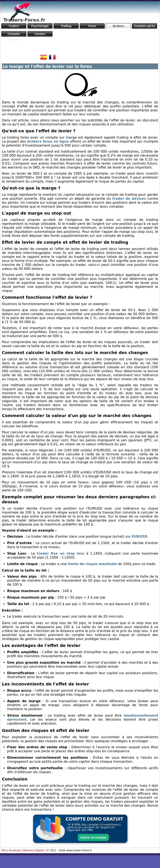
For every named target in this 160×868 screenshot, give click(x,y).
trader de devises (129, 199)
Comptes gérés (144, 26)
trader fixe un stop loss (61, 553)
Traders (14, 26)
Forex (92, 26)
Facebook (15, 850)
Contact (40, 34)
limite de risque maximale (92, 564)
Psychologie (40, 26)
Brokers (118, 26)
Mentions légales (34, 850)
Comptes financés (14, 34)
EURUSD (140, 536)
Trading (66, 26)
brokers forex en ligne (48, 141)
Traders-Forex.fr (24, 20)
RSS (4, 850)
